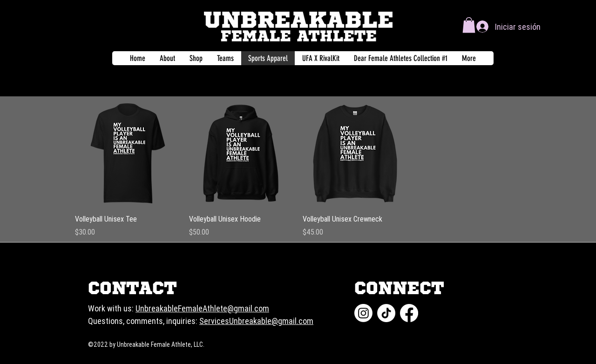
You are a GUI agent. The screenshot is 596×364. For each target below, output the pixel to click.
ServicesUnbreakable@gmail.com (256, 321)
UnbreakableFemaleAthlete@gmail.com (202, 308)
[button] (469, 25)
